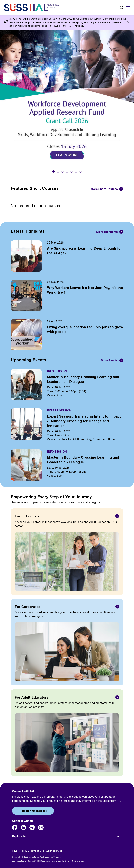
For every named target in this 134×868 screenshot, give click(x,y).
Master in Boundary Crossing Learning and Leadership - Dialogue (83, 379)
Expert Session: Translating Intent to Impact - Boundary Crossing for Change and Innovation (84, 421)
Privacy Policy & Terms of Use (28, 851)
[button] (53, 171)
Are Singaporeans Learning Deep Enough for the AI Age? (85, 251)
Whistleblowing (54, 851)
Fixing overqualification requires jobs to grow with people (85, 329)
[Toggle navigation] (128, 8)
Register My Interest (33, 811)
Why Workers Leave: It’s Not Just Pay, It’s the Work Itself (85, 290)
